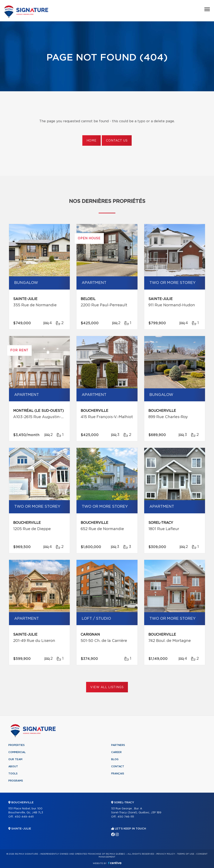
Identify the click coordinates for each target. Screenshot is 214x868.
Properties (17, 745)
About (13, 766)
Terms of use (186, 854)
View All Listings (107, 687)
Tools (13, 774)
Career (116, 752)
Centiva (115, 863)
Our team (15, 759)
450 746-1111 (126, 817)
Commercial (17, 752)
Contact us (117, 141)
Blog (115, 759)
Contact (118, 766)
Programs (16, 781)
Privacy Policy (166, 854)
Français (118, 774)
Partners (118, 745)
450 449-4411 (24, 817)
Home (92, 141)
